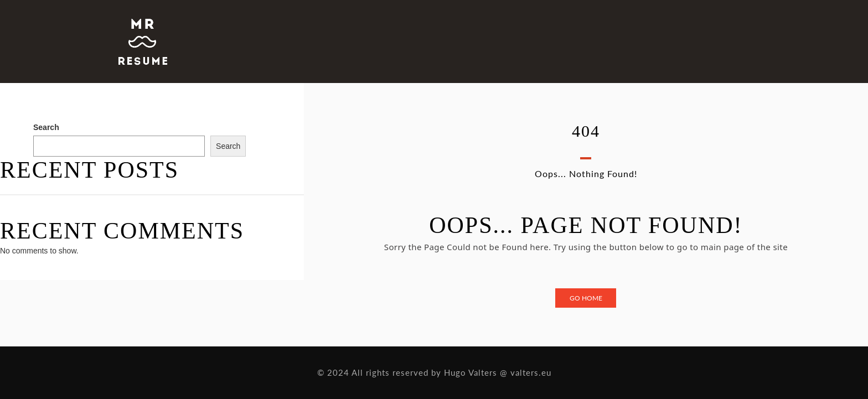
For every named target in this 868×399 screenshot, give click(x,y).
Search (46, 127)
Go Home (586, 298)
